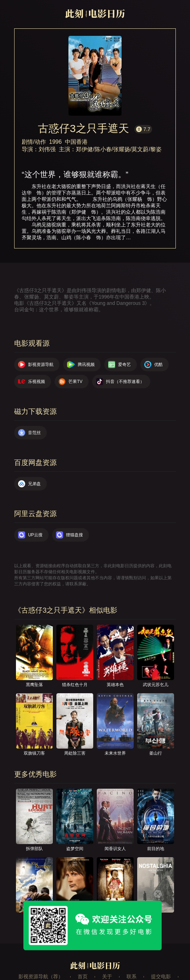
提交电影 (161, 976)
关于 (107, 976)
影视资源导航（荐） (41, 976)
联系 (132, 976)
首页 (83, 976)
